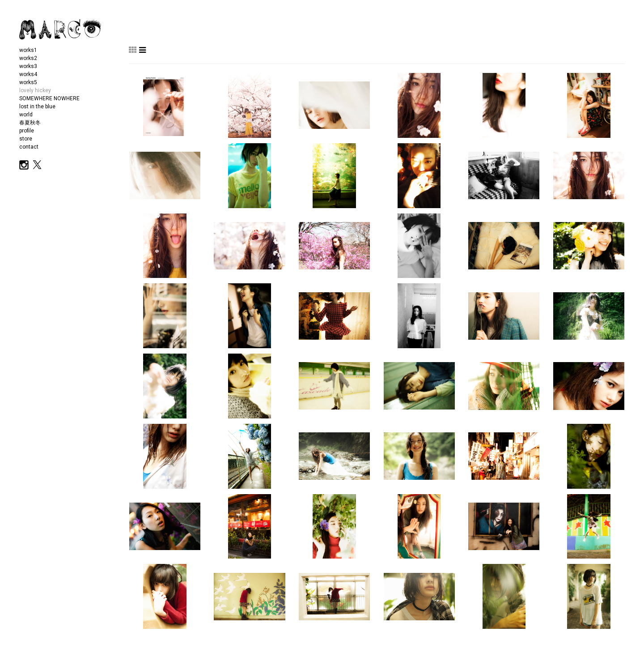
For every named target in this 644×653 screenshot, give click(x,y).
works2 (28, 58)
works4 (28, 74)
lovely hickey (35, 90)
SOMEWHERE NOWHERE (49, 98)
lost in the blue (37, 107)
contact (29, 147)
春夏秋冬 (30, 123)
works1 (28, 50)
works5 (28, 82)
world (26, 115)
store (26, 139)
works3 (28, 66)
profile (27, 131)
